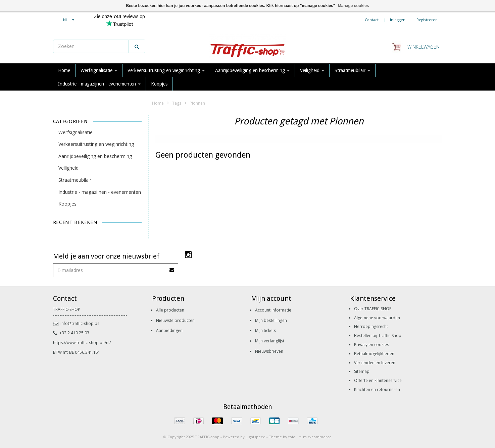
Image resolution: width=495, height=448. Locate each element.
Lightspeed (256, 437)
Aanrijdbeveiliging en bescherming (252, 70)
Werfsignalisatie (99, 70)
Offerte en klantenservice (378, 380)
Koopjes (159, 84)
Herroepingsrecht (371, 326)
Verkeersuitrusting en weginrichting (166, 70)
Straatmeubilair (352, 70)
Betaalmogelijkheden (374, 354)
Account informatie (273, 310)
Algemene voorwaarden (377, 318)
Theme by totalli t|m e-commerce (300, 437)
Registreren (427, 20)
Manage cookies (354, 6)
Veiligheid (312, 70)
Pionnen (197, 103)
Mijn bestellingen (271, 320)
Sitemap (362, 371)
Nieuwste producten (175, 320)
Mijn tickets (265, 330)
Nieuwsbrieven (269, 351)
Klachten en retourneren (377, 389)
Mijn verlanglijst (270, 341)
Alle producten (170, 310)
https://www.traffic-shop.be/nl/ (82, 343)
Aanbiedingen (169, 330)
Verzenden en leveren (375, 363)
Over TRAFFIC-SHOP (373, 309)
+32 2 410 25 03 (71, 333)
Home (64, 70)
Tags (177, 103)
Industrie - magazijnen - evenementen (99, 84)
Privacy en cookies (372, 345)
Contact (372, 20)
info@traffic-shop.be (76, 323)
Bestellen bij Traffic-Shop (378, 335)
